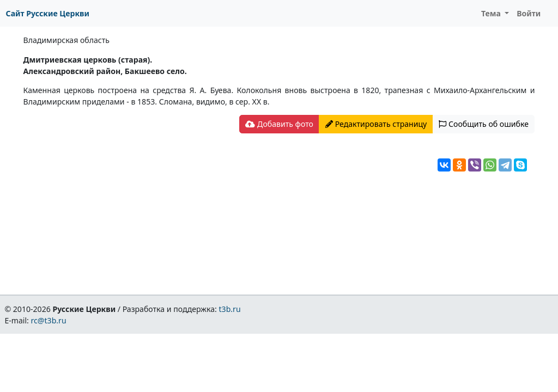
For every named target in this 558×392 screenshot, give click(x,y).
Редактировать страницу (376, 124)
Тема (492, 13)
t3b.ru (230, 309)
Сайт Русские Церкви (48, 13)
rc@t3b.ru (49, 320)
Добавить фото (279, 124)
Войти (529, 13)
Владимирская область (66, 40)
